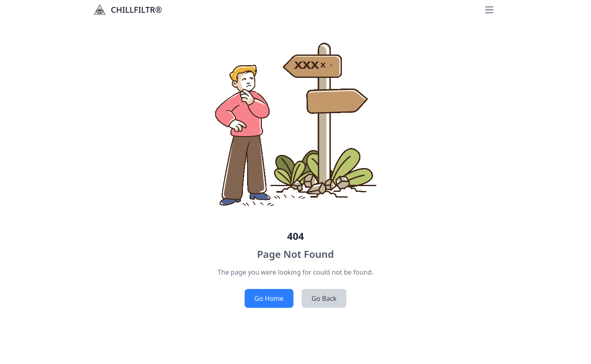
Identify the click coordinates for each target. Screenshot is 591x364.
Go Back (324, 298)
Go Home (269, 298)
